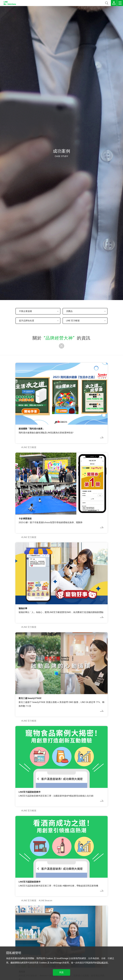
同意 (61, 972)
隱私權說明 (102, 963)
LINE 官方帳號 (29, 447)
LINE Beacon (46, 900)
